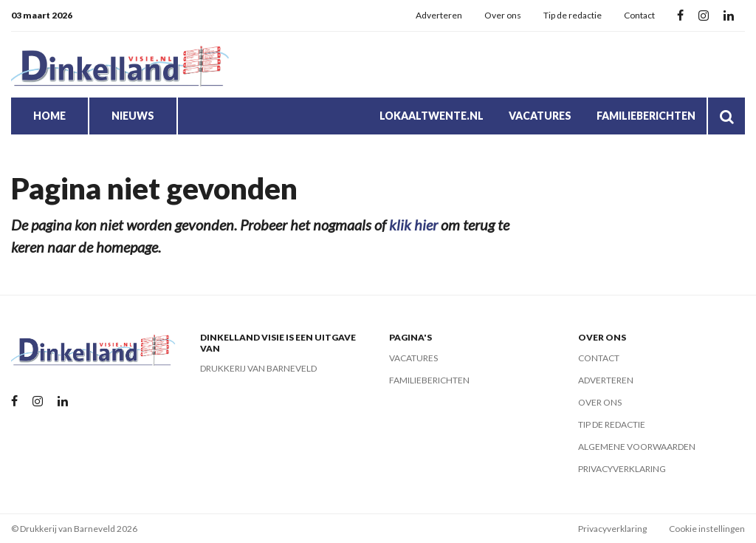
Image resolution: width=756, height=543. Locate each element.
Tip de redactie (573, 15)
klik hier (413, 225)
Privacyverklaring (622, 469)
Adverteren (439, 15)
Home (49, 116)
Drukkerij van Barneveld (258, 368)
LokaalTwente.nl (432, 116)
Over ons (503, 15)
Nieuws (133, 116)
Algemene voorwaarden (637, 447)
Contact (639, 15)
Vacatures (540, 116)
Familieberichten (646, 116)
